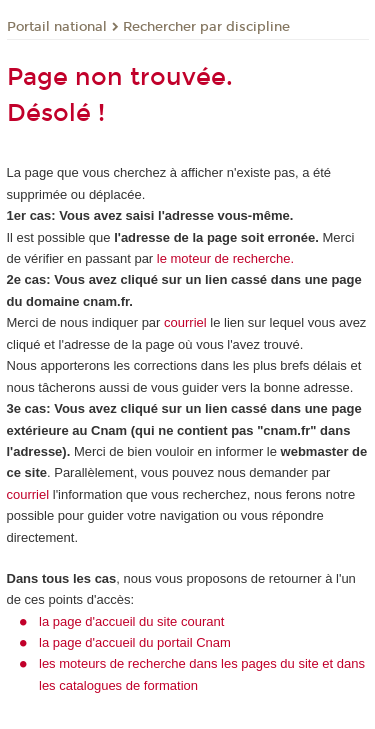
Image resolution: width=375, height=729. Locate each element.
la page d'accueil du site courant (131, 621)
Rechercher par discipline (206, 27)
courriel (185, 322)
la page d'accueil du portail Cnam (135, 642)
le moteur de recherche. (223, 258)
